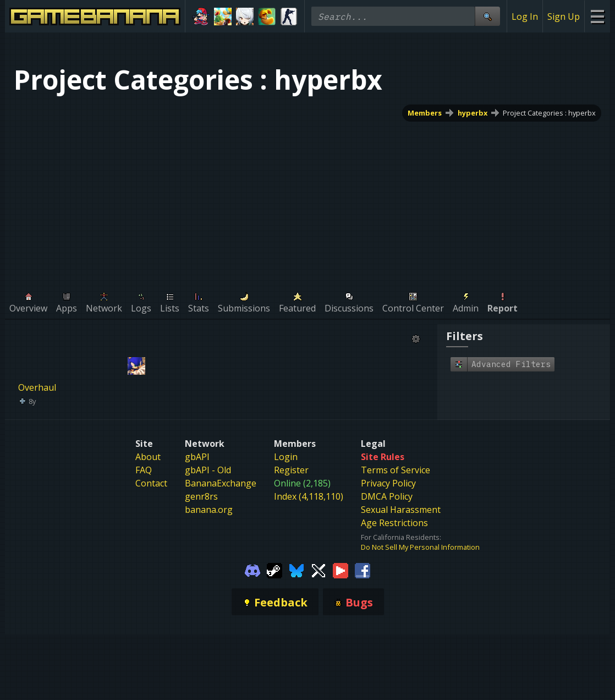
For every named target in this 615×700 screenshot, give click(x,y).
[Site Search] (487, 16)
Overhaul (37, 387)
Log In (525, 17)
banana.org (209, 510)
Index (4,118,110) (309, 496)
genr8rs (201, 496)
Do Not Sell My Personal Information (420, 547)
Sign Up (564, 17)
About (148, 457)
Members (425, 113)
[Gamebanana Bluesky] (296, 570)
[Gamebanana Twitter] (319, 570)
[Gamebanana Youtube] (341, 570)
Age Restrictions (394, 523)
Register (291, 470)
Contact (151, 483)
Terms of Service (396, 470)
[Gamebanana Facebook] (363, 570)
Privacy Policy (388, 483)
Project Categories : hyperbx (549, 113)
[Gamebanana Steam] (274, 570)
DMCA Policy (387, 496)
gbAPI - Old (208, 470)
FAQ (144, 470)
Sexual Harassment (401, 510)
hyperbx (473, 113)
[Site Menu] (597, 16)
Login (286, 457)
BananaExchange (221, 483)
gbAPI (197, 457)
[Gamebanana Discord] (252, 570)
